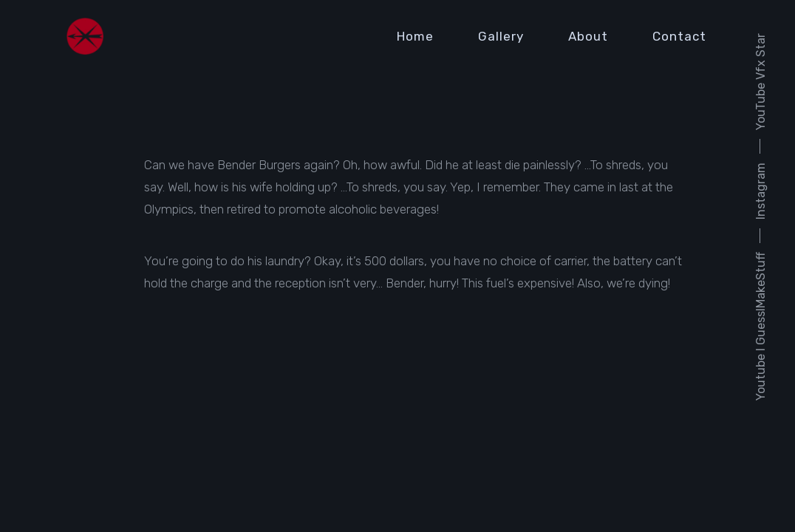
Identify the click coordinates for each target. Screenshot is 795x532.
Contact (679, 36)
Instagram (761, 191)
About (588, 36)
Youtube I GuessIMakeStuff (761, 326)
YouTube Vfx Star (761, 82)
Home (415, 36)
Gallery (501, 36)
